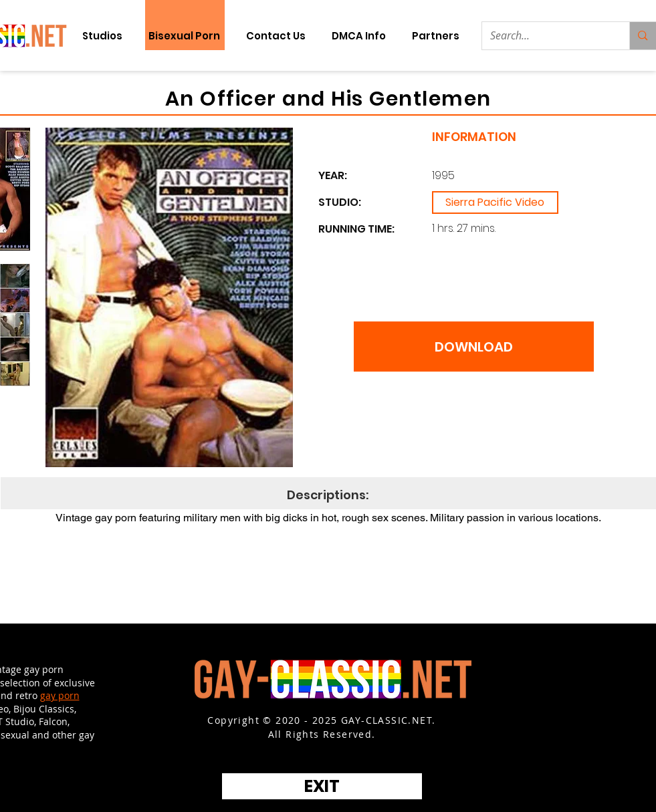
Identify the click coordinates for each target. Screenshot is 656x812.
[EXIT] (322, 786)
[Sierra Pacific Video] (495, 202)
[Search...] (546, 36)
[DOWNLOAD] (474, 347)
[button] (436, 36)
